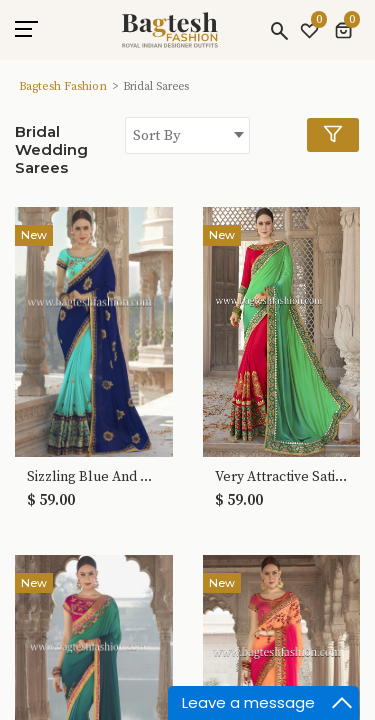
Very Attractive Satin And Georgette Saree (282, 477)
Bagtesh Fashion (63, 86)
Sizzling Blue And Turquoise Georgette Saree (94, 477)
